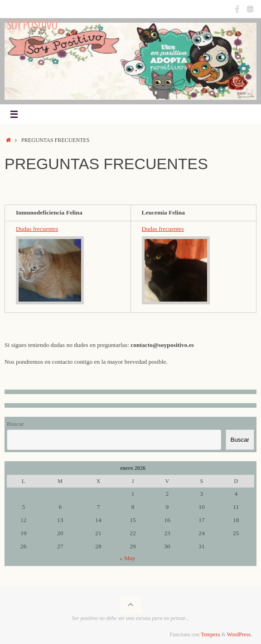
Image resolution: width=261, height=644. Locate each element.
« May (128, 558)
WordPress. (239, 634)
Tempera (210, 634)
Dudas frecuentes (37, 229)
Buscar (15, 424)
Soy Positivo (32, 25)
